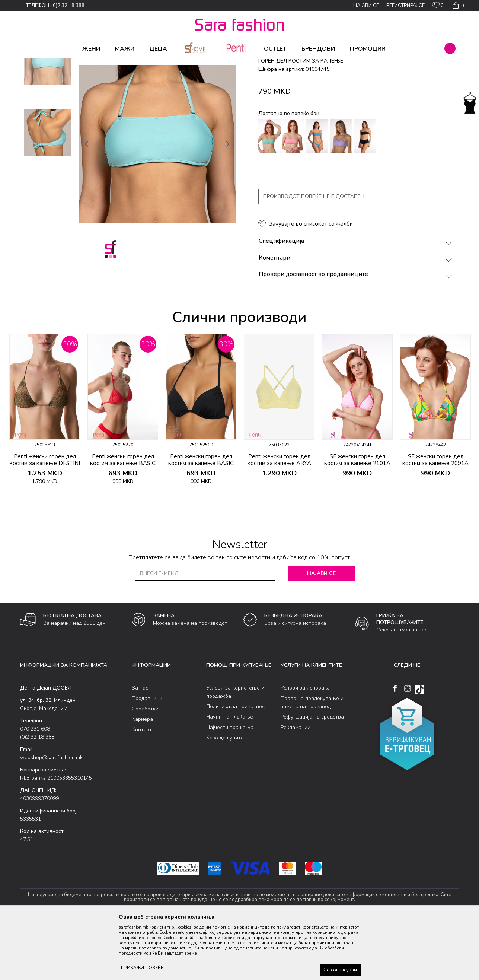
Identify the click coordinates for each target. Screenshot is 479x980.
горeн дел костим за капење (176, 63)
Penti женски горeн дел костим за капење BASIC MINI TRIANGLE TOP (123, 522)
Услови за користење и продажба (235, 750)
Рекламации (296, 786)
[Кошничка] (458, 6)
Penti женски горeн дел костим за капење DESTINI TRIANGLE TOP (45, 522)
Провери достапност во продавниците (356, 333)
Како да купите (225, 796)
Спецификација (356, 300)
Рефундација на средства (312, 775)
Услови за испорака (305, 746)
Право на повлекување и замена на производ (312, 761)
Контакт (142, 788)
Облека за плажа (101, 63)
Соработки (145, 767)
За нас (140, 746)
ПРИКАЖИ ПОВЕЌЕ (142, 968)
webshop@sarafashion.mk (51, 816)
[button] (450, 48)
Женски (133, 63)
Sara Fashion (34, 63)
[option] (48, 120)
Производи (65, 63)
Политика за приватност (237, 765)
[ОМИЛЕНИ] (438, 7)
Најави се (321, 632)
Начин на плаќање (230, 775)
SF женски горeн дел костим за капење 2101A (357, 518)
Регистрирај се (405, 6)
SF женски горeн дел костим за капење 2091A (435, 518)
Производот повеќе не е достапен (314, 255)
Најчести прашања (230, 786)
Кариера (142, 778)
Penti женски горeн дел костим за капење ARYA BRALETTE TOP (279, 522)
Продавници (147, 757)
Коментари (356, 316)
